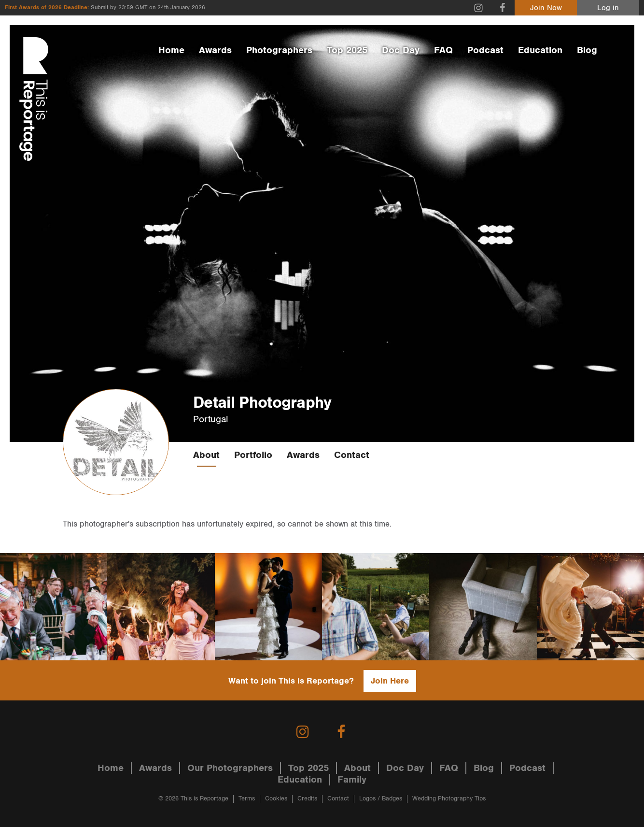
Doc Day (401, 50)
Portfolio (253, 455)
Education (540, 50)
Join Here (390, 681)
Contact (352, 455)
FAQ (443, 50)
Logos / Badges (381, 799)
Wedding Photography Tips (449, 799)
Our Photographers (230, 768)
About (206, 455)
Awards (215, 50)
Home (171, 50)
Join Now (546, 8)
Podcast (485, 50)
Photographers (279, 50)
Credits (307, 799)
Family (352, 780)
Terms (247, 799)
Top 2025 (347, 50)
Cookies (276, 799)
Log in (608, 8)
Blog (587, 50)
